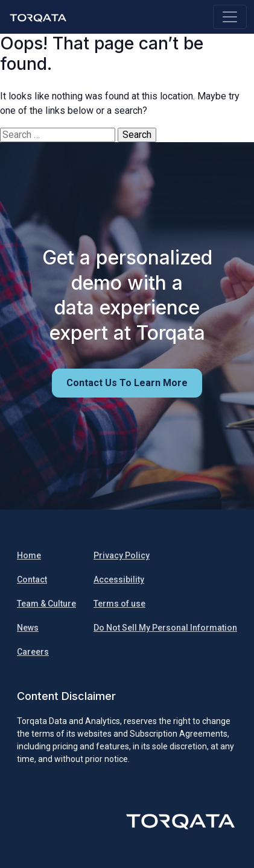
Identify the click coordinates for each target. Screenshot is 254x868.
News (28, 628)
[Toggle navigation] (230, 17)
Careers (33, 652)
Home (29, 555)
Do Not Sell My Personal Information (165, 628)
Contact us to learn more (127, 383)
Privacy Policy (122, 555)
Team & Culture (46, 604)
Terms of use (119, 604)
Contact (32, 579)
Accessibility (119, 579)
